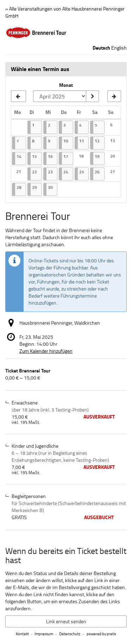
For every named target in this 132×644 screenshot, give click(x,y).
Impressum (44, 634)
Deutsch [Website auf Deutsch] (101, 48)
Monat (66, 85)
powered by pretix (101, 634)
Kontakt (22, 634)
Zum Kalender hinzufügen (46, 351)
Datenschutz (70, 634)
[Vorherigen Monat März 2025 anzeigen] (18, 96)
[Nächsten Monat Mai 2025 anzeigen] (114, 96)
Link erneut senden (66, 621)
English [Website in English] (119, 48)
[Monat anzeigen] (92, 96)
